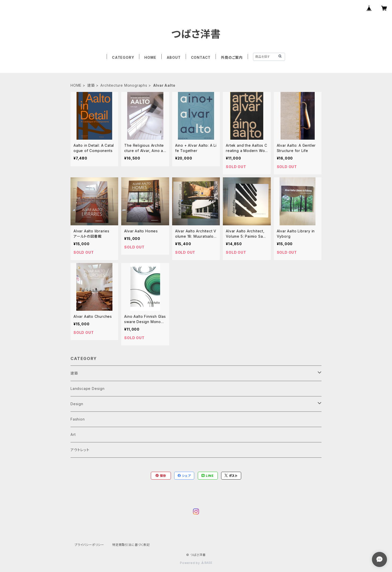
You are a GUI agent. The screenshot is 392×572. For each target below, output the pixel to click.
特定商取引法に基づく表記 (131, 545)
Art (73, 434)
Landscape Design (88, 388)
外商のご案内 (232, 57)
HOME (150, 57)
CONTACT (201, 57)
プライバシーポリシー (89, 545)
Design (77, 404)
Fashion (78, 419)
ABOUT (174, 57)
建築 (91, 85)
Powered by (196, 563)
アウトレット (80, 450)
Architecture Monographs (124, 85)
